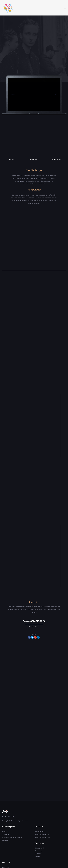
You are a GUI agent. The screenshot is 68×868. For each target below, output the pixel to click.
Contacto (5, 820)
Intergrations (6, 853)
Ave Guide (6, 847)
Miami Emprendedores (42, 817)
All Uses (38, 836)
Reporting (38, 830)
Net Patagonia (40, 811)
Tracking (38, 833)
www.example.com (34, 600)
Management (40, 828)
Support (5, 850)
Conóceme (6, 814)
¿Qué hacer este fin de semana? (12, 817)
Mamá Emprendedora (42, 814)
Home (4, 811)
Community (6, 855)
